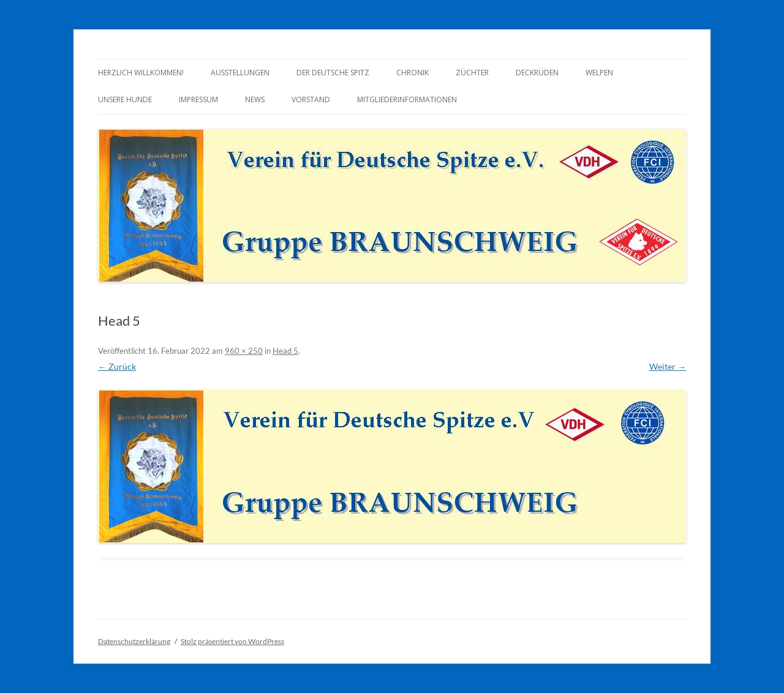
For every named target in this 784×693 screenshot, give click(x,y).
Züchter (472, 73)
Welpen (599, 73)
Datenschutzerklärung (134, 641)
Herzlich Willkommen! (141, 73)
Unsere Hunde (125, 99)
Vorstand (311, 99)
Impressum (198, 99)
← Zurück (117, 366)
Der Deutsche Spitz (333, 73)
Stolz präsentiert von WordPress (232, 641)
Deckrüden (537, 73)
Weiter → (668, 366)
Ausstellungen (240, 73)
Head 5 (285, 351)
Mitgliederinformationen (407, 99)
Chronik (413, 73)
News (255, 99)
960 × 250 (244, 351)
